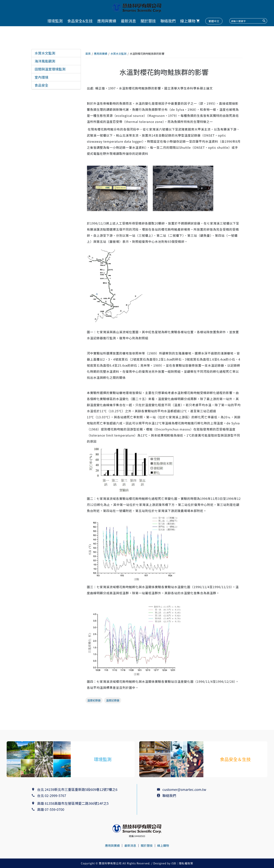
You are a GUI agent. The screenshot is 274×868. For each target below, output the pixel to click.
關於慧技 (148, 21)
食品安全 (41, 85)
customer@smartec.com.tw (184, 789)
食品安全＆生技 (235, 759)
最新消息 (128, 21)
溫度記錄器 (113, 700)
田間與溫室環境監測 (50, 69)
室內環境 (41, 77)
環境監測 (55, 21)
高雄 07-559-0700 (51, 809)
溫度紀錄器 (94, 700)
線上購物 (188, 21)
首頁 (88, 54)
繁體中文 (214, 21)
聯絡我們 (168, 21)
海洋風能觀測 (45, 61)
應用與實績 (107, 21)
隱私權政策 (186, 863)
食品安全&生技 (80, 21)
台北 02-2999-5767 (52, 795)
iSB (174, 863)
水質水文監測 (45, 53)
